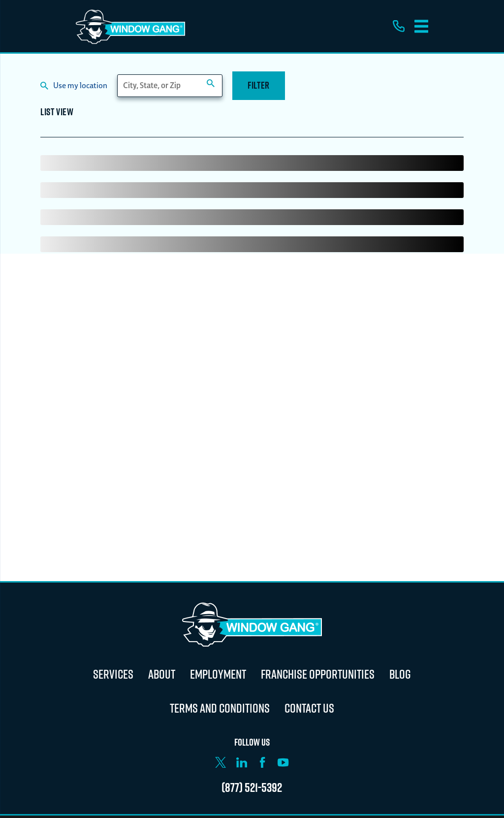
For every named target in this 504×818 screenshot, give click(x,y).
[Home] (130, 26)
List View (57, 113)
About (162, 674)
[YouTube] (283, 762)
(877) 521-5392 (252, 787)
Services (113, 674)
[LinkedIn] (242, 762)
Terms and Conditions (220, 708)
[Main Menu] (422, 26)
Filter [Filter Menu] (259, 85)
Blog (400, 674)
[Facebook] (262, 762)
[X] (220, 762)
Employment (218, 674)
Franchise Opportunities (318, 674)
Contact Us (309, 708)
